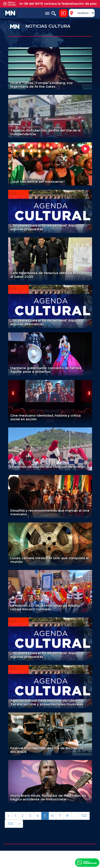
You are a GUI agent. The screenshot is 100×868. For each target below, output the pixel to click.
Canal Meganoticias (87, 862)
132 (84, 816)
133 (10, 824)
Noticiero (63, 13)
